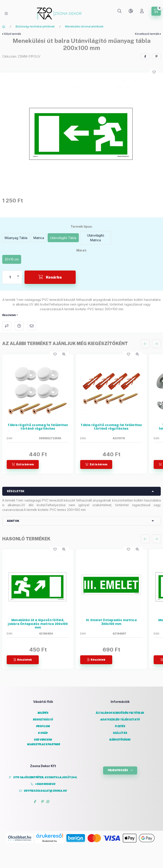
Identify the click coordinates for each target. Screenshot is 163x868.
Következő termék (147, 34)
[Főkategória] (4, 27)
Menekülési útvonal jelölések (84, 26)
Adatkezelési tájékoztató (120, 720)
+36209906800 (45, 784)
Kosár (43, 733)
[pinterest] (156, 56)
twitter (38, 802)
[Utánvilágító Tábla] (63, 238)
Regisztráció (43, 720)
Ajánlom (32, 326)
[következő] (156, 344)
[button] (81, 131)
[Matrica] (39, 238)
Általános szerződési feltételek (120, 713)
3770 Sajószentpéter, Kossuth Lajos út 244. (45, 777)
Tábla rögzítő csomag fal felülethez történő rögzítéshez (111, 427)
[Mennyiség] (10, 277)
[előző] (145, 344)
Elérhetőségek (120, 740)
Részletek (9, 315)
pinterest (42, 802)
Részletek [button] (16, 491)
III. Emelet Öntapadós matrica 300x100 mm (111, 622)
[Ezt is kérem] (23, 464)
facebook (35, 802)
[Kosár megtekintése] (156, 11)
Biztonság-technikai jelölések (35, 26)
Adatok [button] (13, 521)
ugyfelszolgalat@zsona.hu (45, 791)
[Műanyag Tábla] (16, 238)
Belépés (43, 713)
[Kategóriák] (6, 14)
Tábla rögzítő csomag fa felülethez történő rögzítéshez (38, 427)
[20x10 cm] (12, 259)
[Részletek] (23, 660)
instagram (48, 802)
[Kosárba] (50, 277)
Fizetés (120, 726)
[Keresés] (120, 11)
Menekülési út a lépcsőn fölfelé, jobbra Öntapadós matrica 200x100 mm (38, 624)
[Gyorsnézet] (64, 354)
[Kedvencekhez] (154, 72)
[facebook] (145, 56)
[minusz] (18, 280)
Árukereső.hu (50, 841)
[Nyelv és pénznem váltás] (131, 11)
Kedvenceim (43, 740)
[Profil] (142, 11)
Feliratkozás (118, 770)
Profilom (43, 726)
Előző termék (13, 34)
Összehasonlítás (7, 326)
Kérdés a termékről (19, 326)
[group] (81, 414)
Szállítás (120, 733)
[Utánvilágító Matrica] (96, 238)
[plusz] (18, 274)
